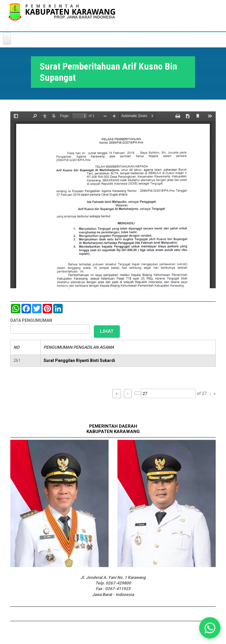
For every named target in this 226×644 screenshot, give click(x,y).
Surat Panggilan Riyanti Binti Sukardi (79, 360)
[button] (210, 628)
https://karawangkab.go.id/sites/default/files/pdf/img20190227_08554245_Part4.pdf (113, 200)
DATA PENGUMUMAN (31, 320)
